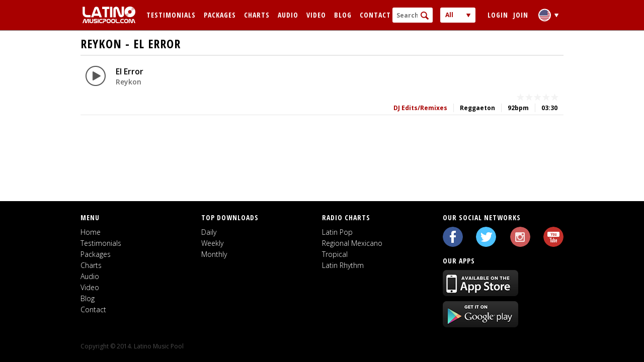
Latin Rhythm (343, 265)
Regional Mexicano (352, 243)
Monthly (214, 254)
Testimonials (171, 15)
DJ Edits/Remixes (420, 108)
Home (91, 232)
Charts (257, 15)
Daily (209, 232)
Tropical (335, 254)
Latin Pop (337, 232)
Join (521, 15)
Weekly (212, 243)
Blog (343, 15)
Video (316, 15)
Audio (288, 15)
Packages (220, 15)
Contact (375, 15)
